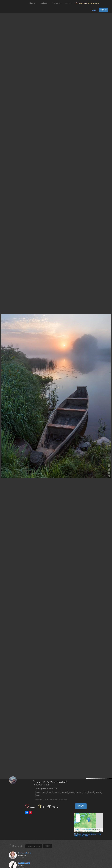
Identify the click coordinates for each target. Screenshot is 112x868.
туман (38, 792)
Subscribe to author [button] (81, 806)
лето (91, 792)
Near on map (34, 846)
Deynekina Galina (25, 853)
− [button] (78, 820)
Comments (18, 846)
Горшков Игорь (41, 785)
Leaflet (77, 829)
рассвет (57, 792)
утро (85, 792)
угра (50, 792)
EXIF (47, 846)
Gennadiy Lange (24, 863)
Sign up (103, 10)
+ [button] (78, 816)
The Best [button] (57, 3)
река (44, 792)
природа (98, 792)
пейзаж (64, 792)
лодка (38, 796)
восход (79, 792)
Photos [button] (33, 3)
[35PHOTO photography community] (14, 3)
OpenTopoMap (87, 829)
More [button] (68, 3)
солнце (72, 792)
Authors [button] (44, 3)
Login (94, 10)
